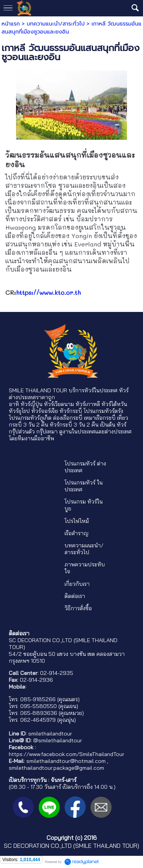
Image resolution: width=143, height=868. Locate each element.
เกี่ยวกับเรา (77, 584)
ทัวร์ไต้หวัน (114, 404)
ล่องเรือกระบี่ (68, 418)
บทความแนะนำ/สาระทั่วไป (56, 24)
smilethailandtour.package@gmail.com (56, 768)
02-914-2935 (57, 673)
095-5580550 (39, 706)
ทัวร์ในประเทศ (101, 390)
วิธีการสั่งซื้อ (78, 608)
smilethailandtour (50, 734)
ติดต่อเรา (75, 596)
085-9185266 (38, 699)
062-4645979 (38, 720)
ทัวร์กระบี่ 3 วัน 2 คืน (74, 425)
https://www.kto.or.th (48, 292)
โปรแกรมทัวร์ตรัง (103, 411)
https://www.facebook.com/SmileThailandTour (67, 754)
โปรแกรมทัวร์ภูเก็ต (30, 418)
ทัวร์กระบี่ (71, 411)
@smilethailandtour (58, 740)
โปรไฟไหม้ (77, 521)
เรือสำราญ (76, 533)
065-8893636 (39, 713)
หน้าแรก (11, 24)
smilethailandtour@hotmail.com (66, 761)
